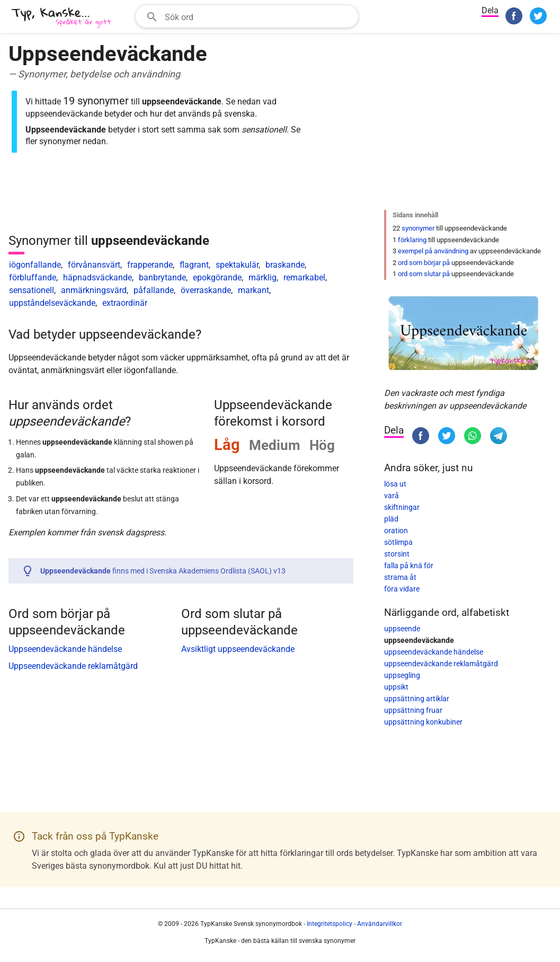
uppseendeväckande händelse (434, 652)
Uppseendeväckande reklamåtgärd (73, 666)
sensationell (32, 290)
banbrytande (162, 277)
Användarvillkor (380, 924)
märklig (263, 277)
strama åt (400, 577)
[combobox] (247, 16)
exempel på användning (433, 251)
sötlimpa (398, 542)
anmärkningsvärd (94, 290)
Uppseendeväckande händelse (65, 649)
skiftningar (402, 507)
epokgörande (217, 277)
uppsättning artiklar (417, 699)
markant (254, 290)
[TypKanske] (61, 18)
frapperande (150, 265)
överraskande (206, 290)
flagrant (194, 265)
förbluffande (33, 277)
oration (396, 531)
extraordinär (125, 303)
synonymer (418, 228)
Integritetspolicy (330, 924)
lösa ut (395, 484)
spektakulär (237, 265)
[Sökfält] (258, 16)
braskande (285, 265)
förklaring (412, 240)
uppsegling (402, 675)
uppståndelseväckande (52, 303)
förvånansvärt (94, 265)
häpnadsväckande (97, 277)
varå (392, 496)
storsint (397, 554)
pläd (391, 519)
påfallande (154, 290)
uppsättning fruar (413, 710)
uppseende (402, 629)
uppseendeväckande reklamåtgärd (441, 664)
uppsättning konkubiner (423, 722)
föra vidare (402, 589)
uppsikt (396, 687)
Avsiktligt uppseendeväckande (238, 649)
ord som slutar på (424, 274)
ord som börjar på (424, 263)
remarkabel (304, 277)
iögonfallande (35, 265)
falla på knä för (409, 566)
